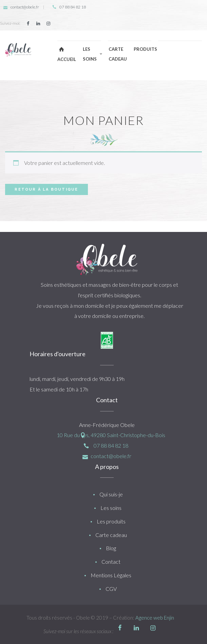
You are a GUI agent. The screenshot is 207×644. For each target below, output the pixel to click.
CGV (111, 589)
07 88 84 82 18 (73, 7)
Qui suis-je (111, 494)
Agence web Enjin (155, 618)
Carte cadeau (111, 535)
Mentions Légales (111, 575)
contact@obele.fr (25, 7)
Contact (111, 562)
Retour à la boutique (46, 189)
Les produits (111, 521)
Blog (111, 548)
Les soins (111, 508)
